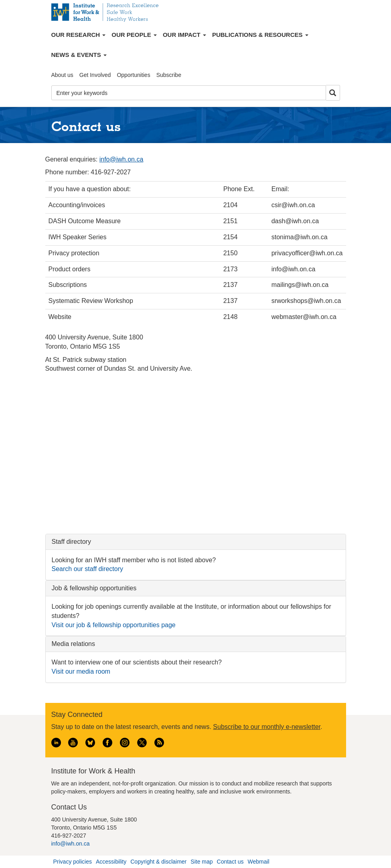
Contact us (230, 862)
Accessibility (111, 862)
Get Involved (95, 75)
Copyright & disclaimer (158, 862)
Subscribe (169, 75)
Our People (134, 35)
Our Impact (184, 35)
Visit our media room (81, 671)
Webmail (258, 862)
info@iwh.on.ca (122, 159)
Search (333, 93)
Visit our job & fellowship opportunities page (114, 625)
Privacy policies (73, 862)
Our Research (79, 35)
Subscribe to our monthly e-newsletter (267, 727)
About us (62, 75)
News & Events (79, 55)
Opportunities (133, 75)
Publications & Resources (260, 35)
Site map (202, 862)
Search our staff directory (87, 569)
